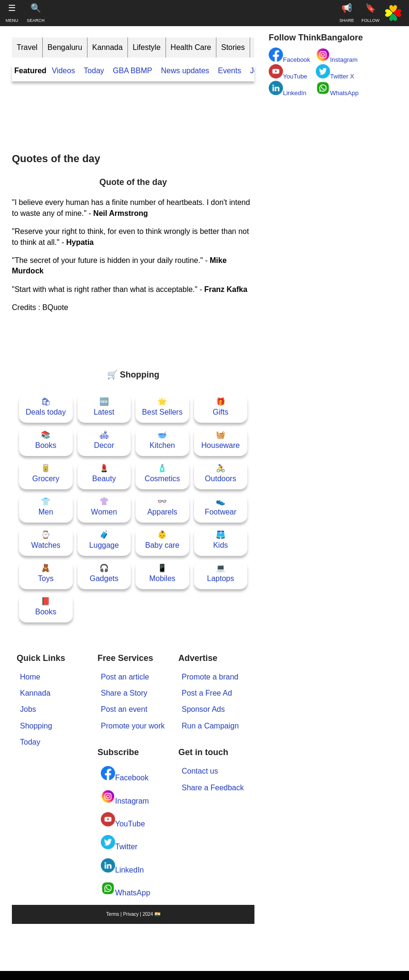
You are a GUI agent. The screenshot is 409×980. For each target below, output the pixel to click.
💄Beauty (104, 473)
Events (229, 71)
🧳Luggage (104, 540)
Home (30, 677)
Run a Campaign (210, 726)
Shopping (36, 726)
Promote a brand (210, 677)
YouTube (123, 820)
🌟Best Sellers (162, 407)
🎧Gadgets (104, 573)
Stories (233, 47)
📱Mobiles (162, 573)
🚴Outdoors (221, 473)
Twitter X (335, 72)
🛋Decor (104, 440)
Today (94, 71)
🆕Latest (104, 407)
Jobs (28, 709)
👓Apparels (162, 507)
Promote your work (133, 726)
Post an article (125, 677)
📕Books (46, 606)
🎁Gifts (220, 407)
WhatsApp (126, 889)
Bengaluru (65, 47)
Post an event (124, 709)
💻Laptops (220, 573)
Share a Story (124, 693)
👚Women (104, 507)
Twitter (119, 843)
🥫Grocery (46, 473)
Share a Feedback (213, 788)
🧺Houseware (220, 440)
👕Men (46, 507)
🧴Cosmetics (162, 473)
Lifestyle (147, 47)
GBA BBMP (132, 71)
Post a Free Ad (207, 693)
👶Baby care (162, 540)
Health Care (191, 47)
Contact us (200, 771)
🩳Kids (220, 540)
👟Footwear (220, 507)
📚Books (46, 440)
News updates (185, 71)
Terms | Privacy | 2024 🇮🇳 (133, 914)
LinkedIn (122, 866)
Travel (27, 47)
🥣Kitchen (162, 440)
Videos (63, 71)
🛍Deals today (46, 407)
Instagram (125, 797)
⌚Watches (46, 540)
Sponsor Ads (203, 709)
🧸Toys (46, 573)
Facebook (125, 774)
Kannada (107, 47)
